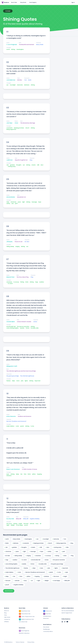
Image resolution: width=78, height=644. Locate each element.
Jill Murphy (9, 242)
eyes (8, 474)
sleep (17, 474)
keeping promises (19, 128)
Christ (16, 123)
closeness (9, 282)
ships (13, 381)
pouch (26, 525)
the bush (26, 524)
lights (26, 381)
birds (27, 282)
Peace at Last (19, 242)
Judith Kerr (10, 160)
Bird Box (20, 80)
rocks (17, 426)
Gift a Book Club (23, 622)
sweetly (22, 328)
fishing (22, 282)
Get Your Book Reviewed (68, 611)
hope (40, 202)
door (42, 165)
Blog (5, 613)
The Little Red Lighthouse (27, 376)
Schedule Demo (47, 616)
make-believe (10, 426)
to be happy (19, 525)
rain (8, 165)
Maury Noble (40, 45)
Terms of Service (20, 642)
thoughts (19, 165)
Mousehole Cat (21, 197)
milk (38, 165)
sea (13, 204)
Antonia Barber (11, 197)
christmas (13, 202)
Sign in (73, 2)
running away (12, 166)
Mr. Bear (27, 242)
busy (37, 524)
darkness (27, 85)
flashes (8, 381)
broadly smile (35, 328)
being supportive (11, 129)
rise (21, 474)
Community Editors (48, 631)
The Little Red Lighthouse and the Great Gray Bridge (21, 371)
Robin (30, 80)
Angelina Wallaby (35, 519)
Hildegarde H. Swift (12, 366)
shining (13, 49)
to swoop (16, 282)
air (41, 524)
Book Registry (33, 2)
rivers (18, 381)
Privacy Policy (31, 642)
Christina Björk (11, 322)
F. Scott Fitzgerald (12, 45)
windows (9, 476)
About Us (7, 611)
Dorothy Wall (10, 519)
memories (20, 85)
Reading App (46, 629)
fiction (28, 328)
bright (20, 524)
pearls (22, 426)
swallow (42, 282)
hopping (39, 474)
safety (8, 204)
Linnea (35, 322)
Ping (32, 277)
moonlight (13, 85)
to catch (10, 284)
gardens (12, 165)
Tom (25, 80)
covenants (9, 128)
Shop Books (23, 2)
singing (17, 247)
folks (8, 202)
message (34, 202)
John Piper (9, 123)
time (25, 474)
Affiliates (6, 622)
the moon (9, 524)
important (38, 381)
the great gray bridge (13, 376)
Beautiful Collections (24, 633)
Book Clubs (14, 2)
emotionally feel (11, 327)
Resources (46, 618)
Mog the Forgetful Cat (21, 160)
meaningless (20, 49)
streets (34, 165)
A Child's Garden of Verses (30, 469)
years (19, 202)
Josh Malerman (11, 80)
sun (7, 85)
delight (13, 525)
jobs (22, 381)
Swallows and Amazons (25, 416)
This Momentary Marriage (28, 123)
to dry (32, 426)
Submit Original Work (67, 613)
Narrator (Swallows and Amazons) (16, 421)
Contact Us (7, 619)
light (24, 202)
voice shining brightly (12, 328)
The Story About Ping (23, 277)
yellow (34, 474)
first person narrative (23, 327)
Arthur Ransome (11, 416)
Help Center (7, 617)
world (8, 49)
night (8, 525)
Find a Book (46, 627)
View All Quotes (9, 591)
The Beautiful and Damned (26, 45)
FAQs (5, 615)
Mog (31, 160)
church (27, 128)
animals (32, 524)
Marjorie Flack (10, 277)
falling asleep (10, 247)
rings (37, 282)
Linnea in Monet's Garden (24, 322)
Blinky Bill (19, 519)
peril (16, 204)
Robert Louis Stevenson (13, 469)
